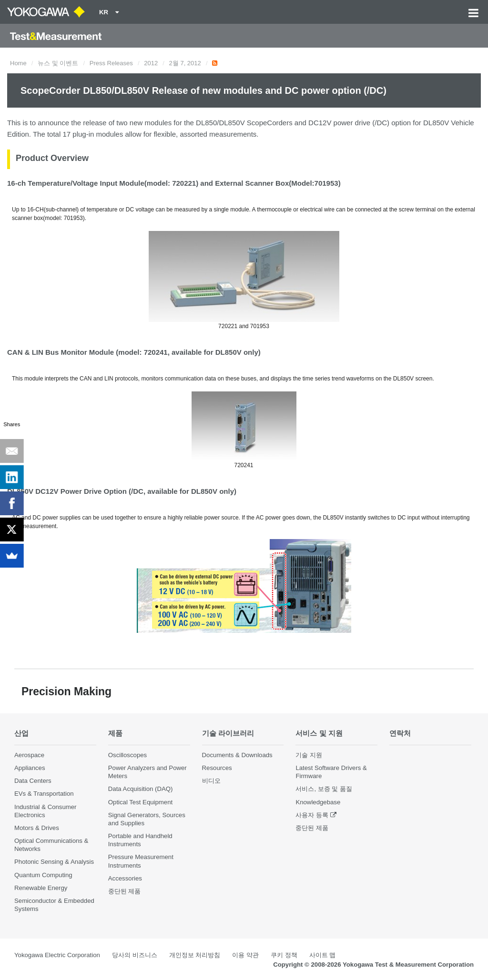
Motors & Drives (37, 828)
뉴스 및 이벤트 (58, 63)
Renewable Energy (41, 888)
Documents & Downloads (237, 755)
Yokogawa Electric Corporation (57, 955)
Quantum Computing (43, 875)
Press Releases (111, 63)
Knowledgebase (318, 802)
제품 (115, 733)
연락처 (400, 733)
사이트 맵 (323, 955)
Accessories (125, 878)
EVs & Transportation (44, 794)
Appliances (30, 768)
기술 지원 (309, 755)
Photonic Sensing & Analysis (54, 862)
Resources (217, 768)
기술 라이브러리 (228, 733)
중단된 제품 (125, 891)
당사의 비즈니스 (135, 955)
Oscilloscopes (127, 755)
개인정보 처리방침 (195, 955)
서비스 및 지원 (319, 733)
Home (18, 63)
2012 (151, 63)
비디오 (211, 781)
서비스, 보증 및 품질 (324, 789)
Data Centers (33, 781)
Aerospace (29, 755)
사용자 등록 (312, 815)
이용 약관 (245, 955)
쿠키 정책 (284, 955)
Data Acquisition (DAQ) (141, 789)
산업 (21, 733)
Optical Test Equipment (140, 802)
